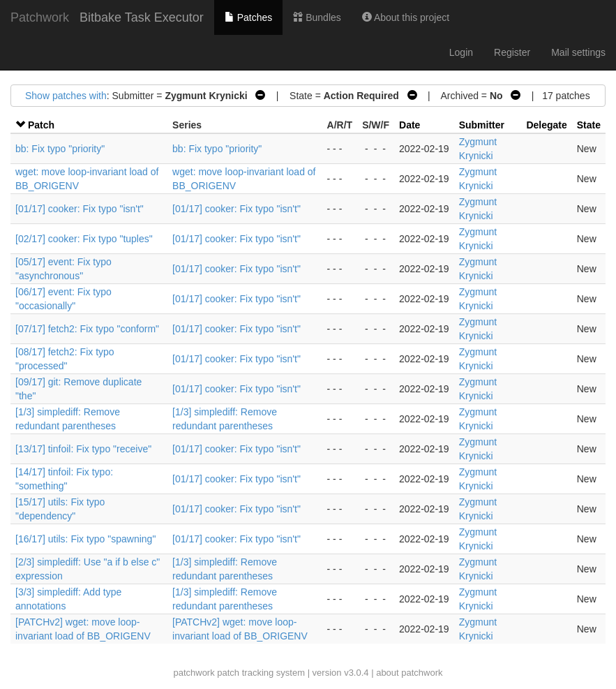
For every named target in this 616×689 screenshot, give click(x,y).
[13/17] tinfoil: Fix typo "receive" (83, 449)
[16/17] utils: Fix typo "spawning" (85, 539)
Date (410, 125)
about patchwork (409, 673)
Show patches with (66, 96)
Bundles (317, 17)
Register (512, 52)
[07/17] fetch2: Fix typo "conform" (87, 329)
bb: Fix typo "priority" (60, 149)
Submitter (482, 125)
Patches (248, 17)
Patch (41, 125)
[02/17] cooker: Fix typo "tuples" (84, 239)
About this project (406, 17)
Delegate (546, 125)
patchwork (194, 673)
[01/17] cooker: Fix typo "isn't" (80, 209)
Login (461, 52)
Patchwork (40, 17)
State (589, 125)
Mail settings (578, 52)
